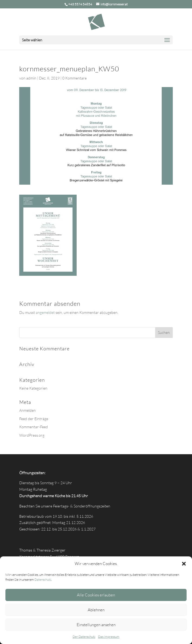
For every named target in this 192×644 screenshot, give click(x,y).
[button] (184, 564)
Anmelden (27, 410)
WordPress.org (32, 435)
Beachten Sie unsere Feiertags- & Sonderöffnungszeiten (65, 506)
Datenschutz (43, 580)
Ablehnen (96, 610)
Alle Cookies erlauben (96, 595)
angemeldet (45, 312)
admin (31, 78)
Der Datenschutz (84, 637)
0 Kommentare (74, 78)
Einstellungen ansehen (96, 625)
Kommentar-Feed (34, 427)
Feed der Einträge (34, 419)
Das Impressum (109, 637)
